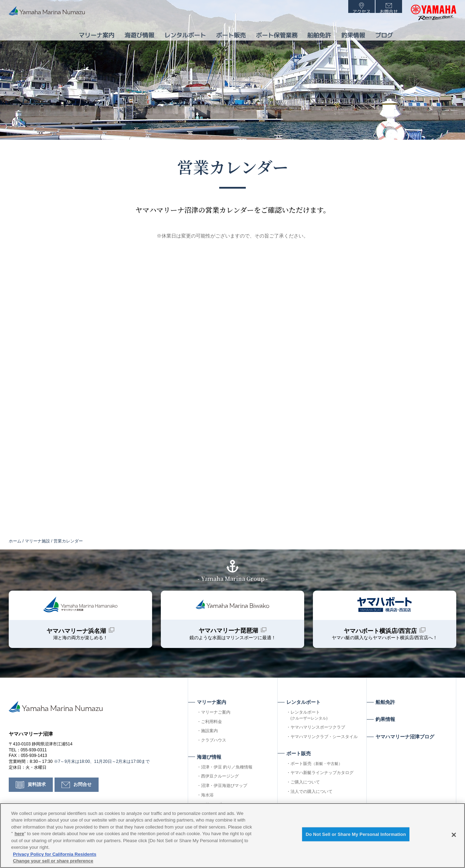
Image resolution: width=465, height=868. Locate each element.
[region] (232, 836)
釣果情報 (354, 33)
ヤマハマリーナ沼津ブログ (405, 745)
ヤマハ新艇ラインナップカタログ (322, 781)
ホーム (15, 541)
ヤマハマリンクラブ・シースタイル (324, 745)
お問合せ (85, 800)
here (19, 834)
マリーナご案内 (216, 720)
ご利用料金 (212, 730)
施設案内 (209, 739)
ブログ (388, 33)
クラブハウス (214, 748)
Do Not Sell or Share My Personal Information (356, 836)
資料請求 (37, 800)
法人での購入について (312, 800)
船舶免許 (318, 33)
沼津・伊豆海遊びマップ (224, 794)
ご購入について (305, 790)
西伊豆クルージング (220, 784)
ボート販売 (316, 772)
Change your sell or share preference (53, 861)
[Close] (454, 835)
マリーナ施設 (37, 541)
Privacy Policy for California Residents (55, 854)
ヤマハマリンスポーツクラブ (318, 735)
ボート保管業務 (273, 33)
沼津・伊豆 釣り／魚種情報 (227, 775)
